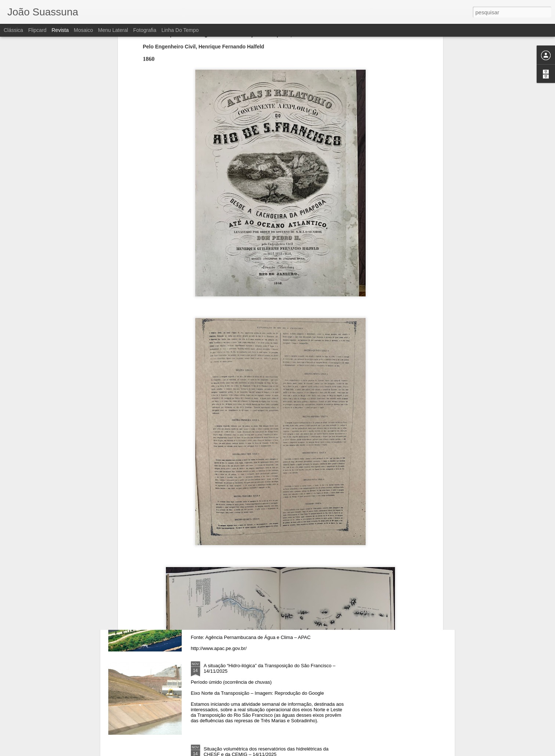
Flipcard (37, 30)
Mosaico (83, 30)
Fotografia (145, 30)
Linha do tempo (180, 30)
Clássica (13, 30)
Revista (60, 30)
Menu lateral (113, 30)
